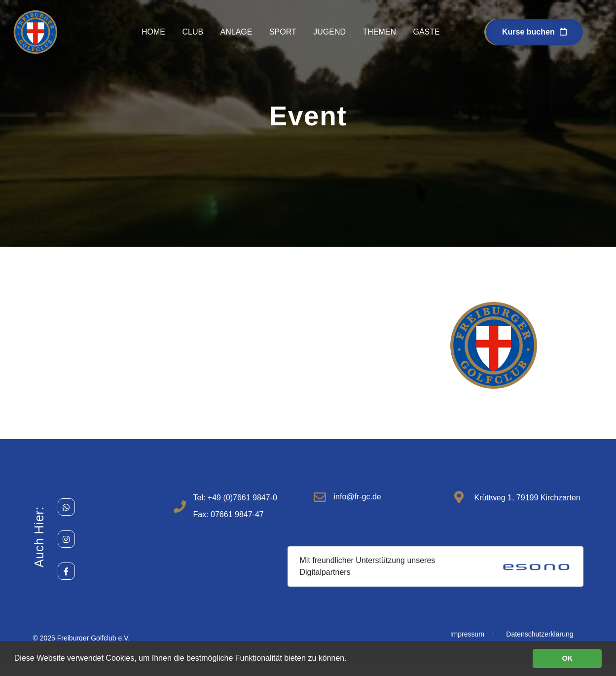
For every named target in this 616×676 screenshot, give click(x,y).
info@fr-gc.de (357, 497)
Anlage (236, 32)
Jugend (329, 32)
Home (153, 32)
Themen (379, 32)
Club (193, 32)
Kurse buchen (534, 32)
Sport (283, 32)
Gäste (426, 32)
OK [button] (567, 658)
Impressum (467, 634)
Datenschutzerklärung (540, 634)
